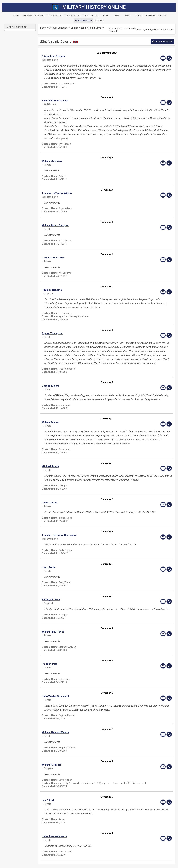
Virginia (75, 28)
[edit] (169, 58)
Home (43, 28)
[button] (87, 56)
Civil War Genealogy (59, 28)
